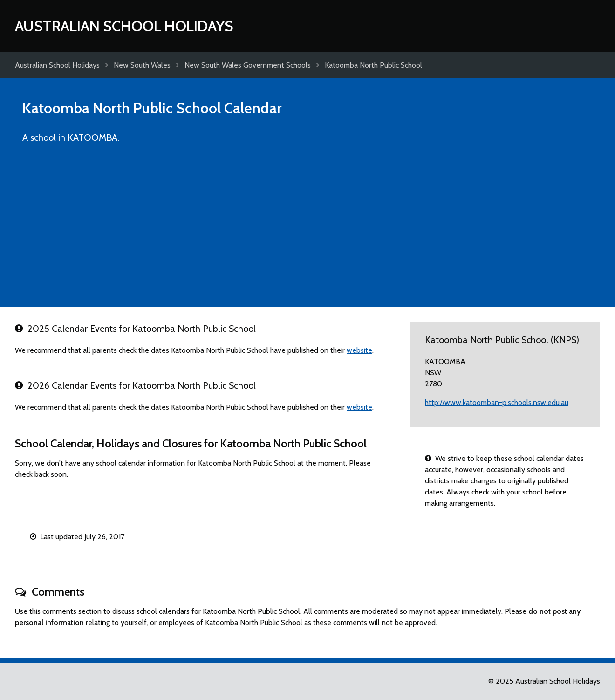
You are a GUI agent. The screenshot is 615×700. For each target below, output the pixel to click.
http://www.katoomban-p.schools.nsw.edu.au (497, 402)
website (359, 350)
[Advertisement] (307, 229)
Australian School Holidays (124, 26)
